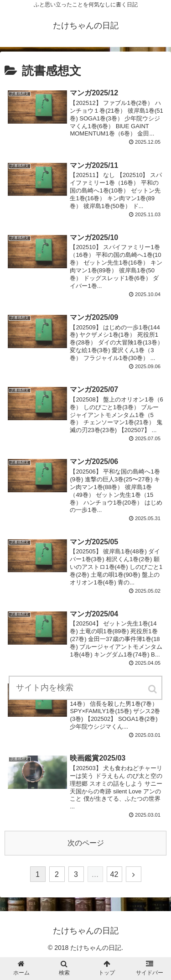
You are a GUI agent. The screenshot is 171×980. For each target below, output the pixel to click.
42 (114, 874)
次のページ (86, 843)
